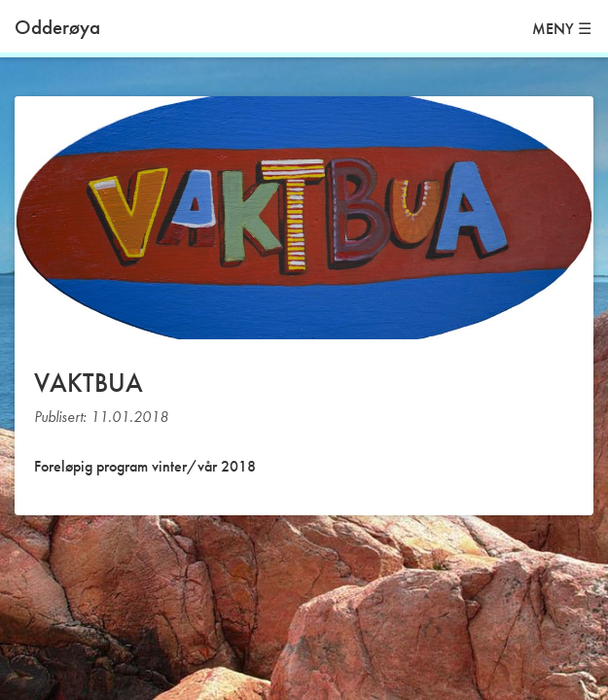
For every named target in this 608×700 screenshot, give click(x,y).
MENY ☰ (562, 29)
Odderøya (57, 27)
